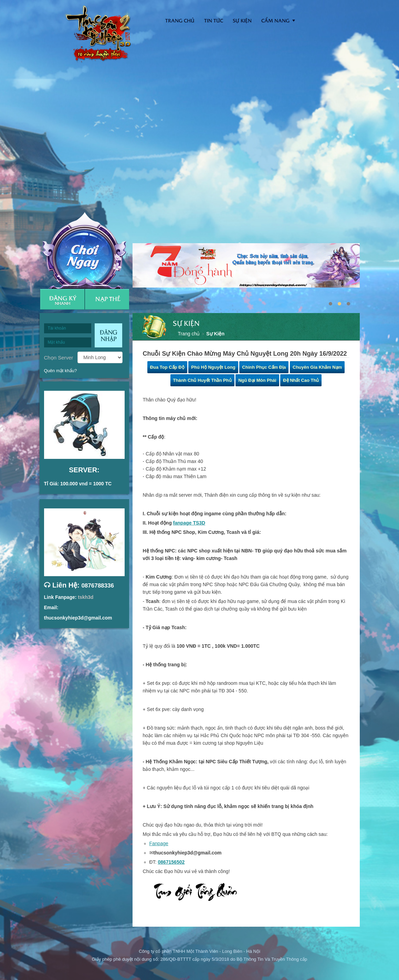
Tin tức (214, 20)
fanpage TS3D (189, 523)
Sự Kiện (215, 334)
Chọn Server (59, 357)
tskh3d (86, 597)
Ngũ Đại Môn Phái (257, 380)
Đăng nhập (108, 335)
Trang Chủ (180, 20)
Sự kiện (242, 20)
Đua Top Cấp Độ (167, 367)
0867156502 (171, 862)
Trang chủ (189, 334)
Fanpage (159, 843)
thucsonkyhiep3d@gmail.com (78, 618)
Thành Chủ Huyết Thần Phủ (202, 380)
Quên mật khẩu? (61, 371)
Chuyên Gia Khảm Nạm (317, 367)
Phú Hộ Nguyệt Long (213, 367)
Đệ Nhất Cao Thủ (301, 380)
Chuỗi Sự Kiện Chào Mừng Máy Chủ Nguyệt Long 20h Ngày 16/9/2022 (245, 354)
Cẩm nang (275, 20)
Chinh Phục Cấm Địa (264, 367)
